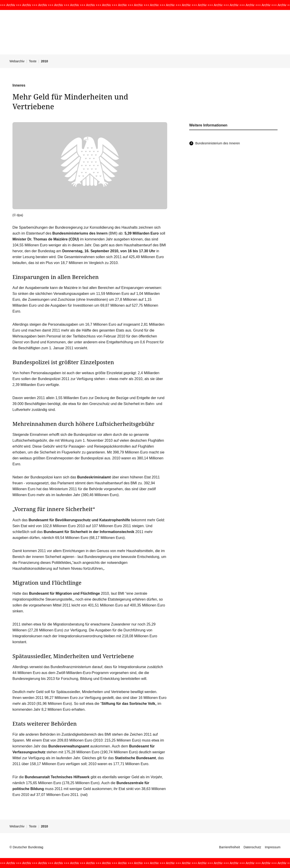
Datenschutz (252, 847)
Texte (33, 61)
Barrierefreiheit (230, 847)
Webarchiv (17, 61)
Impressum (273, 847)
